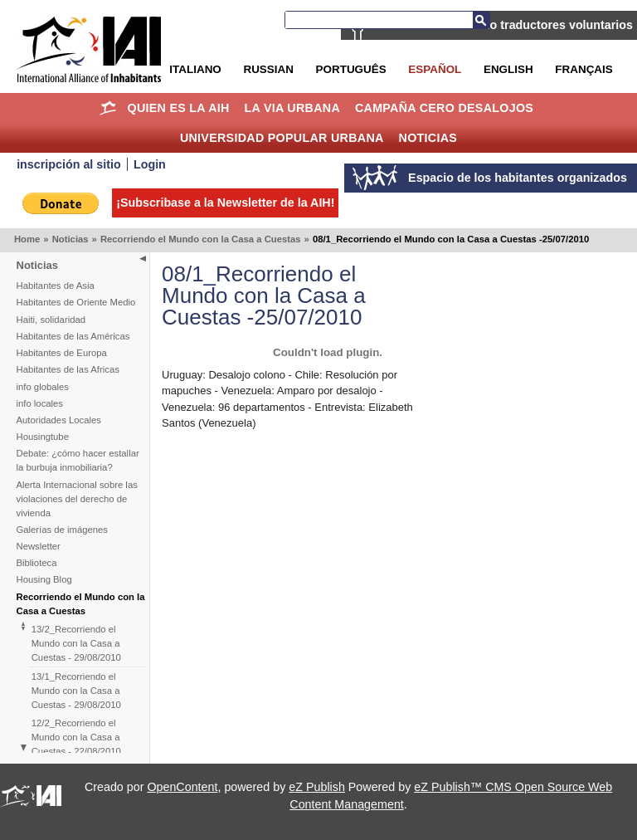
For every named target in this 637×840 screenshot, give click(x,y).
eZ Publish (317, 787)
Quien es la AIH (178, 108)
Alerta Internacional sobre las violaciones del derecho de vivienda (77, 499)
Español (435, 69)
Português (351, 69)
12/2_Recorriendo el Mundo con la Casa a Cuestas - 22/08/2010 (76, 737)
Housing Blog (44, 579)
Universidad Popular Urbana (282, 138)
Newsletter (39, 546)
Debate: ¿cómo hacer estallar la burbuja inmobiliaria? (78, 460)
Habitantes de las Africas (68, 369)
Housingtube (43, 437)
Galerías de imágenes (63, 530)
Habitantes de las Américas (73, 336)
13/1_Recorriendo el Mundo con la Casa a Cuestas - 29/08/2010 (76, 691)
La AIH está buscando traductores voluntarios (503, 25)
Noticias (428, 138)
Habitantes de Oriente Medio (76, 302)
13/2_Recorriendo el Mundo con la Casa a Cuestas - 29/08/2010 (76, 643)
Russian (268, 69)
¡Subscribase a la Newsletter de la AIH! (225, 203)
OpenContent (182, 787)
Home (108, 108)
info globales (43, 387)
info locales (40, 403)
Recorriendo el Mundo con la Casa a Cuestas (201, 239)
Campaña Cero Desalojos (444, 108)
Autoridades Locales (59, 420)
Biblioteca (37, 563)
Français (584, 69)
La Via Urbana (292, 108)
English (508, 69)
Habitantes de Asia (56, 286)
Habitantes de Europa (62, 353)
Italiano (195, 69)
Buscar (481, 20)
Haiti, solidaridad (51, 320)
